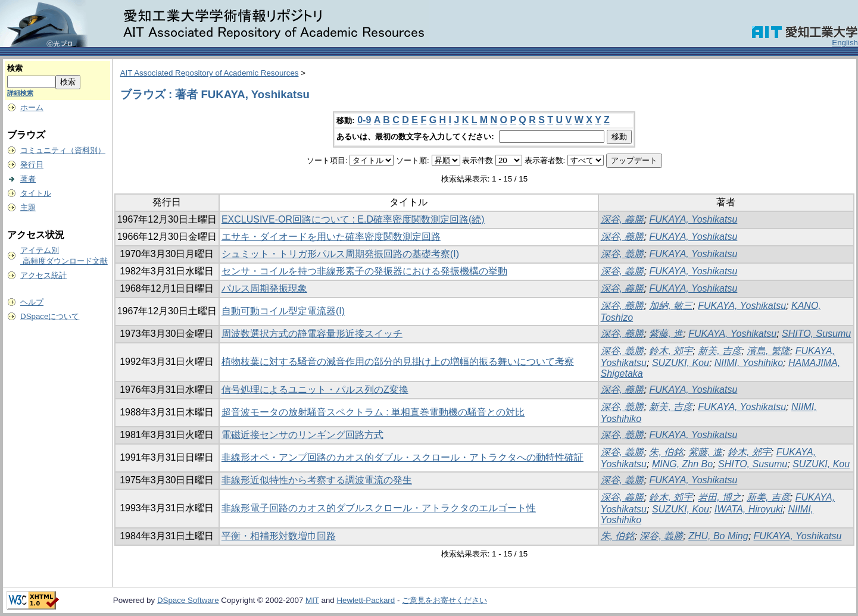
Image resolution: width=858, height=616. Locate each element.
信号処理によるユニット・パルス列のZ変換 (315, 390)
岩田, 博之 (720, 497)
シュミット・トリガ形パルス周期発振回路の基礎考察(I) (340, 254)
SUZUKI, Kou (681, 363)
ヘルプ (32, 302)
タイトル (36, 193)
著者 (28, 179)
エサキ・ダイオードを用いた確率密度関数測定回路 (331, 237)
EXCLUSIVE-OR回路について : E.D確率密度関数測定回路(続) (353, 219)
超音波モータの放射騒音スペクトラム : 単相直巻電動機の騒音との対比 (373, 412)
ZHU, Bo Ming (718, 536)
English (845, 43)
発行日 (32, 165)
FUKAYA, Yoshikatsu (693, 219)
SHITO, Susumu (816, 334)
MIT (312, 600)
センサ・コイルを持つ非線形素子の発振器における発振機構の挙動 (364, 271)
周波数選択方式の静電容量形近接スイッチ (312, 334)
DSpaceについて (50, 316)
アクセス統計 (43, 275)
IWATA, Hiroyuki (749, 509)
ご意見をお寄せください (444, 600)
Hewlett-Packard (366, 600)
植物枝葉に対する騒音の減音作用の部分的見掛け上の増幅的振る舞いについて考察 (398, 362)
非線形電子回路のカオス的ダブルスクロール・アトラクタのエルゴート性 (379, 508)
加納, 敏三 (671, 306)
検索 (15, 68)
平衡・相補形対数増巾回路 (279, 536)
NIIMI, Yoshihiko (749, 363)
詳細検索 (20, 93)
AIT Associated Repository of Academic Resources (210, 73)
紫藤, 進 (666, 334)
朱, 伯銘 (666, 452)
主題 (28, 207)
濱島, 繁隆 (768, 351)
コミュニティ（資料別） (63, 150)
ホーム (32, 107)
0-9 (364, 120)
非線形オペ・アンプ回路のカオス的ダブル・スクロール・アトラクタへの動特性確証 (403, 457)
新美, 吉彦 (720, 351)
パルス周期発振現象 (264, 288)
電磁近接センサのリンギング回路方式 (302, 435)
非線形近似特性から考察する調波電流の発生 (317, 480)
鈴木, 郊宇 (671, 351)
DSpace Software (188, 600)
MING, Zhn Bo (682, 464)
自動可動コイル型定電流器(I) (283, 311)
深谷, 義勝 (623, 219)
